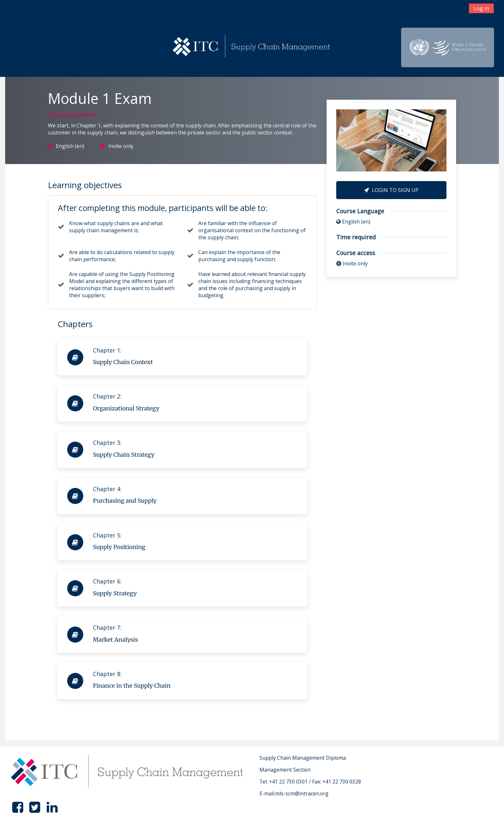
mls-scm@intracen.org (302, 793)
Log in (481, 8)
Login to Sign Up (391, 190)
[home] (252, 47)
